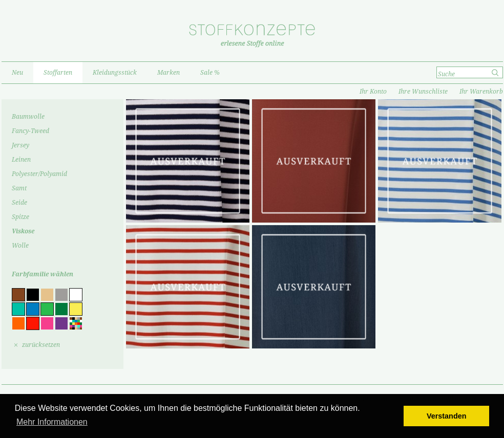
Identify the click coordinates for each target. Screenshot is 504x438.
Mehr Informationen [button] (52, 422)
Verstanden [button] (447, 416)
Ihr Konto (373, 92)
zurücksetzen (41, 345)
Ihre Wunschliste (423, 92)
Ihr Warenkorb (481, 92)
